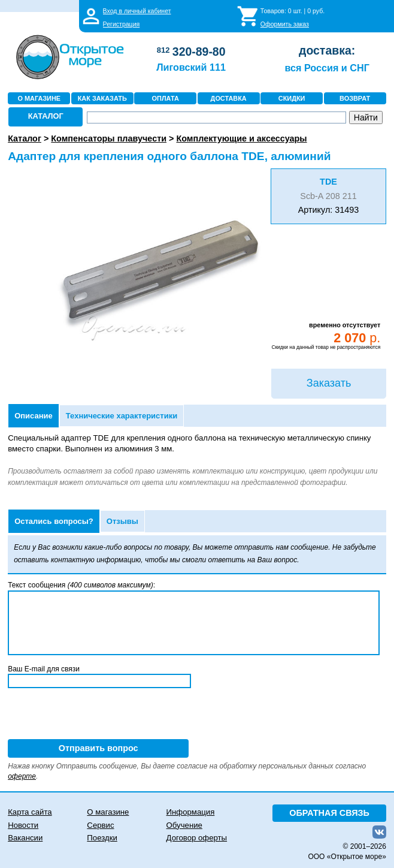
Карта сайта (30, 812)
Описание (34, 416)
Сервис (100, 825)
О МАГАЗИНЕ (39, 98)
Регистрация (122, 24)
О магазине (108, 812)
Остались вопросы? (54, 521)
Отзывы (122, 521)
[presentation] (99, 716)
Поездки (102, 838)
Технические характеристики (122, 416)
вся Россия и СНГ (327, 68)
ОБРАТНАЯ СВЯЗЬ (329, 813)
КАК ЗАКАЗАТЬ (102, 98)
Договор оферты (197, 838)
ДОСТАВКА (229, 98)
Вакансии (25, 838)
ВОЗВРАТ (355, 98)
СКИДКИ (292, 98)
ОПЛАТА (166, 98)
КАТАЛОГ (46, 116)
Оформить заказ (285, 24)
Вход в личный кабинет (137, 11)
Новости (23, 825)
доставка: (327, 50)
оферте (22, 776)
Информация (191, 812)
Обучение (184, 825)
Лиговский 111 (191, 67)
